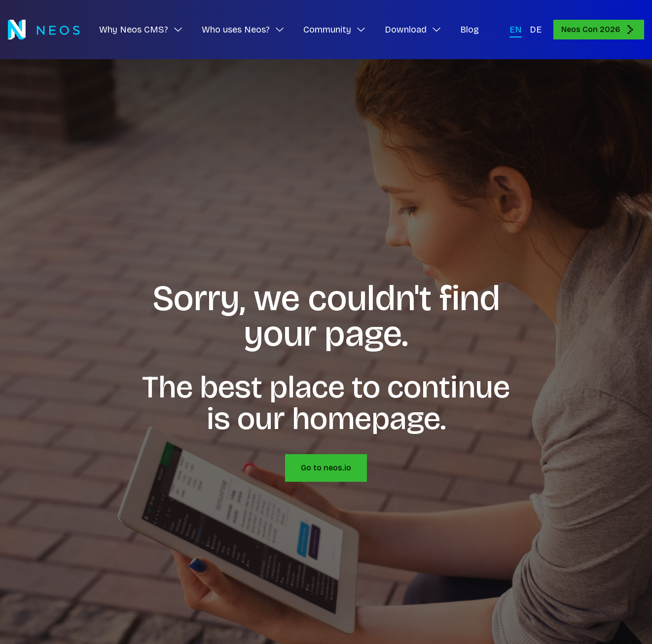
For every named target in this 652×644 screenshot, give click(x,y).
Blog (470, 30)
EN (516, 30)
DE (536, 30)
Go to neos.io (326, 468)
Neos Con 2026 (599, 30)
